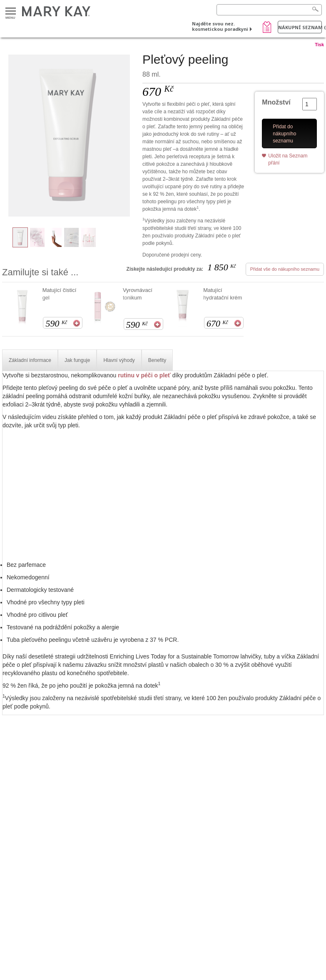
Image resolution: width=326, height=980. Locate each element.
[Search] (269, 10)
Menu (11, 11)
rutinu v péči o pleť (144, 375)
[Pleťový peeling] (69, 136)
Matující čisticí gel (60, 294)
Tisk (319, 45)
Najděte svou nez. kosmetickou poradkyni (220, 26)
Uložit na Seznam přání (288, 159)
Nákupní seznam (300, 27)
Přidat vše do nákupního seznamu (285, 269)
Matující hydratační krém (223, 294)
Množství (276, 102)
